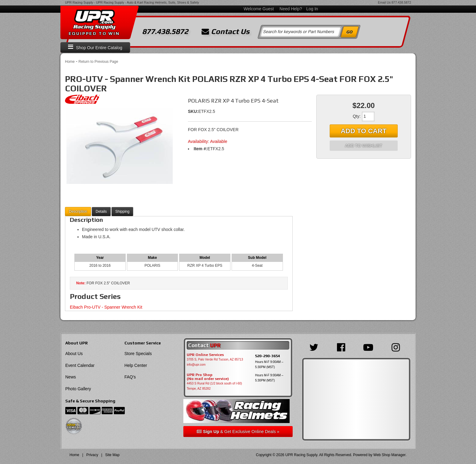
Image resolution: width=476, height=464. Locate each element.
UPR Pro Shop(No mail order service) (208, 377)
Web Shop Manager (389, 455)
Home (70, 62)
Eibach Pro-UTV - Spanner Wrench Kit (106, 307)
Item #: (201, 149)
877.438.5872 (401, 2)
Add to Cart (364, 131)
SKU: (193, 111)
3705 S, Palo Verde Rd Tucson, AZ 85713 (215, 359)
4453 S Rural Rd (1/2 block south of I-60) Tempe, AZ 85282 (214, 386)
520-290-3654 (267, 356)
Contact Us (226, 32)
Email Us (384, 2)
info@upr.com (196, 365)
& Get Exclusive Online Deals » (238, 432)
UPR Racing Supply (79, 2)
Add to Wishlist (364, 146)
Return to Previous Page (98, 62)
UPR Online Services (205, 355)
